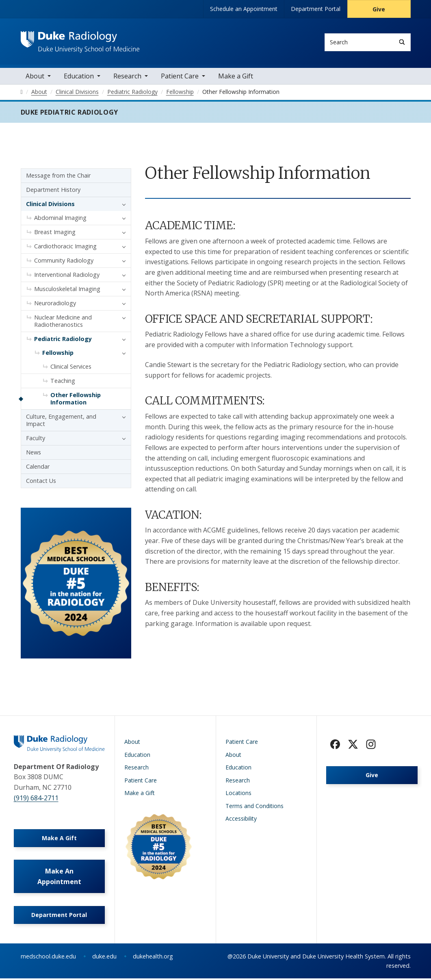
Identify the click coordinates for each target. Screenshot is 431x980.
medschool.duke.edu (48, 958)
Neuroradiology (55, 304)
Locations (238, 794)
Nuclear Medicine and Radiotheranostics (63, 322)
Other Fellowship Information (76, 400)
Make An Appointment (59, 878)
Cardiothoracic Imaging (65, 247)
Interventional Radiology (67, 276)
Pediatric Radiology (63, 340)
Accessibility (241, 820)
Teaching (63, 382)
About (35, 77)
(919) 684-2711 (36, 799)
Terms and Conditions (254, 807)
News (34, 453)
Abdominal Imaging (60, 219)
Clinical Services (71, 368)
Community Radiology (64, 262)
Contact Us (41, 482)
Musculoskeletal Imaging (67, 290)
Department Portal (316, 9)
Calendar (38, 468)
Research (127, 77)
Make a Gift (236, 77)
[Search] (402, 42)
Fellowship (58, 354)
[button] (122, 205)
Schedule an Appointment (244, 9)
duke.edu (104, 958)
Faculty (36, 439)
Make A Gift (59, 839)
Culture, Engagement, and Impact (61, 421)
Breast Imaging (55, 233)
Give (379, 9)
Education (79, 77)
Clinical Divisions (50, 205)
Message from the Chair (58, 177)
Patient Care (180, 77)
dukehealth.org (153, 958)
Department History (53, 191)
